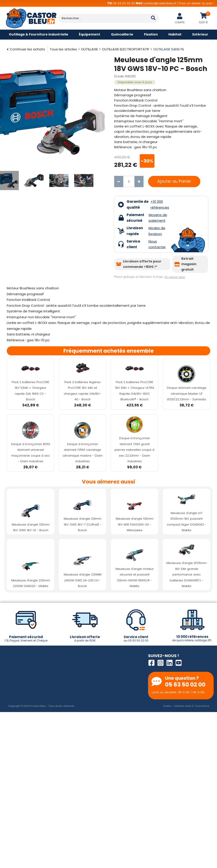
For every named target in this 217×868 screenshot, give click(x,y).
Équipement (90, 34)
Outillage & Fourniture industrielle (39, 34)
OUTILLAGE (89, 49)
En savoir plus (175, 277)
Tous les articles (63, 49)
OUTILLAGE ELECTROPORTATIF (126, 49)
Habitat (175, 34)
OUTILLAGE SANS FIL (169, 49)
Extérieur (200, 34)
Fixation (151, 34)
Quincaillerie (122, 34)
